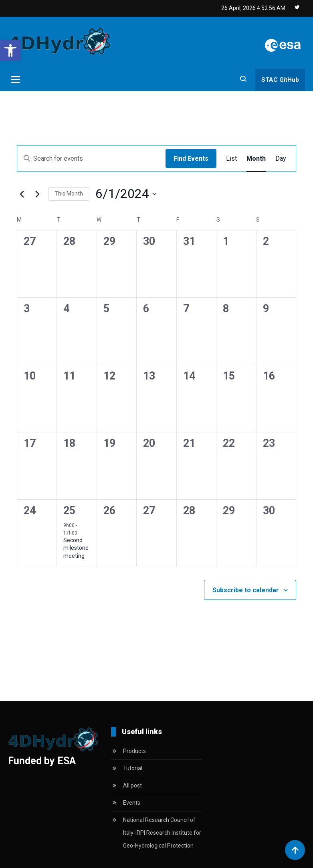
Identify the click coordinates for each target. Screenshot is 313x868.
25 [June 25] (69, 511)
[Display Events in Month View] (256, 159)
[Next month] (37, 194)
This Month (69, 194)
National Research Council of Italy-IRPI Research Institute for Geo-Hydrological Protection (162, 833)
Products (134, 751)
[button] (10, 50)
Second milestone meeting (76, 548)
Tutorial (133, 768)
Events (132, 803)
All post (132, 785)
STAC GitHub (280, 80)
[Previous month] (22, 194)
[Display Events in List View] (231, 159)
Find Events (191, 158)
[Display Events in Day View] (281, 159)
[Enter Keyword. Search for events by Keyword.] (91, 159)
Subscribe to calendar (246, 590)
